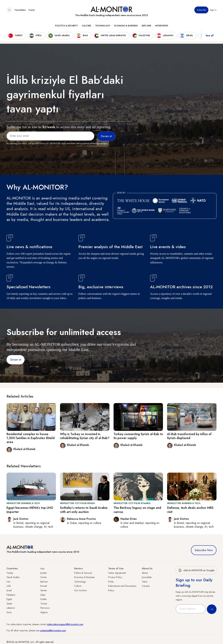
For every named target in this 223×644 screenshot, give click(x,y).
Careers (146, 586)
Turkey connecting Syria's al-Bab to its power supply (138, 436)
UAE (9, 586)
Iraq (42, 568)
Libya (43, 595)
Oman (43, 577)
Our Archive (80, 590)
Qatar (9, 604)
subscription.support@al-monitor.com (65, 624)
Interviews (162, 26)
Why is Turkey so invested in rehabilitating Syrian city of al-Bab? (85, 436)
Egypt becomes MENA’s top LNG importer (30, 510)
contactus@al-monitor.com (53, 630)
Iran (8, 582)
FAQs (111, 582)
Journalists (147, 577)
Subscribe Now (204, 550)
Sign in (213, 10)
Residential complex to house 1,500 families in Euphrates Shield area (31, 438)
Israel (9, 590)
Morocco (45, 608)
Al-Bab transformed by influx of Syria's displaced (189, 436)
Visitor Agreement (117, 573)
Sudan (43, 599)
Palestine (11, 595)
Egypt (9, 599)
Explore (146, 26)
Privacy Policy (115, 577)
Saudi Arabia (13, 577)
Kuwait (44, 586)
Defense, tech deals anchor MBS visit (190, 510)
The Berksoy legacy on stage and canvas (137, 510)
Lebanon (11, 608)
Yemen (44, 590)
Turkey (10, 573)
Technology (103, 26)
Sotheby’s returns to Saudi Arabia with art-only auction (84, 510)
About (145, 573)
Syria (9, 612)
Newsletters (20, 10)
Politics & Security (66, 26)
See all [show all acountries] (210, 36)
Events (32, 10)
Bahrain (44, 582)
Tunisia (44, 604)
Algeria (44, 612)
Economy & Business (126, 26)
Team (145, 582)
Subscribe (201, 10)
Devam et (16, 360)
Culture (86, 26)
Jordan (44, 573)
